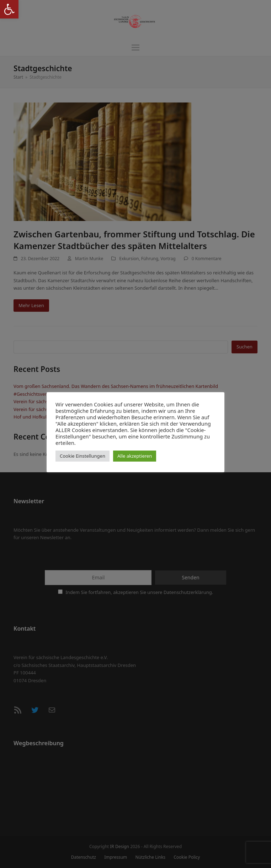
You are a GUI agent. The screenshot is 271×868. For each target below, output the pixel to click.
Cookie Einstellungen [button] (83, 456)
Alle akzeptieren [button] (135, 456)
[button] (9, 9)
